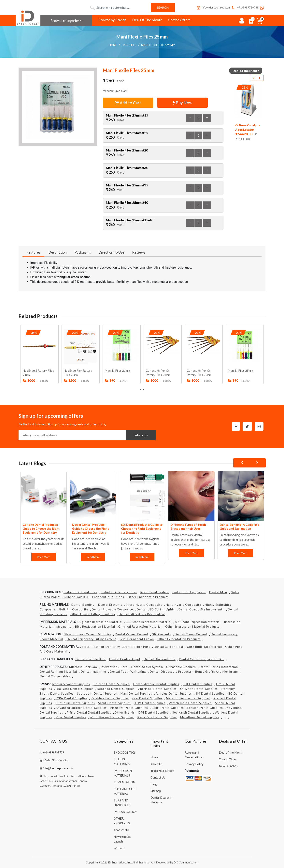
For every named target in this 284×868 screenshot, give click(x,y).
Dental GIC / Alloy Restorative (142, 614)
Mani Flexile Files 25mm (158, 45)
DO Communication (186, 862)
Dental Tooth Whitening (128, 671)
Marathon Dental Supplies (200, 717)
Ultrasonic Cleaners (181, 667)
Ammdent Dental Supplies (129, 708)
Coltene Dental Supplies (112, 684)
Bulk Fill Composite (74, 609)
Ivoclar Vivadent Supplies (71, 684)
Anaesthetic (121, 830)
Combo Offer (228, 759)
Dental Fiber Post (137, 647)
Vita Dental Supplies (71, 717)
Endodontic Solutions (108, 597)
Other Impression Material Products (192, 626)
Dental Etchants (110, 605)
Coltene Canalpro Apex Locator (247, 127)
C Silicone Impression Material (149, 622)
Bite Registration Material (95, 626)
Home (113, 45)
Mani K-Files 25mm (240, 371)
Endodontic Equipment (189, 592)
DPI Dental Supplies (153, 712)
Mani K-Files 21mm (117, 371)
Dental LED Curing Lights (156, 609)
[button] (58, 107)
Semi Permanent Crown (137, 639)
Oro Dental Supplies (147, 698)
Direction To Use (111, 252)
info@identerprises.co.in (213, 8)
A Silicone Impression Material (198, 622)
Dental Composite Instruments (201, 609)
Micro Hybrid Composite (144, 605)
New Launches (228, 766)
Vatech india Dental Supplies (190, 703)
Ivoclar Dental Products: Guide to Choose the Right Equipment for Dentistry (90, 529)
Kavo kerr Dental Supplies (157, 717)
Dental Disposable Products (171, 671)
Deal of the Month (231, 752)
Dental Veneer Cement (132, 634)
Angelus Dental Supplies (174, 693)
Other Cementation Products (179, 639)
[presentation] (254, 78)
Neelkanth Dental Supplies (192, 712)
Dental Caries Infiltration (219, 667)
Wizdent (119, 848)
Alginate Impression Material (100, 622)
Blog (154, 784)
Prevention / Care (114, 667)
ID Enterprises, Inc (120, 862)
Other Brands (125, 712)
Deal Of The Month (147, 20)
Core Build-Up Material (204, 647)
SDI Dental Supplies (198, 684)
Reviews (139, 252)
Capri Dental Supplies (168, 708)
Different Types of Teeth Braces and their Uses (188, 527)
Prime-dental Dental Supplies (89, 712)
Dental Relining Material (58, 671)
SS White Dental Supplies (199, 689)
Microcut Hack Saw (83, 667)
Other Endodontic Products (148, 597)
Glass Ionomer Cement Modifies (87, 634)
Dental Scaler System (147, 667)
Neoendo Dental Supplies (116, 689)
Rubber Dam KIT (77, 597)
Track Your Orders (162, 771)
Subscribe (141, 435)
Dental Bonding (83, 605)
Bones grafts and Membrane (216, 671)
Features (33, 252)
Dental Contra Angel (125, 659)
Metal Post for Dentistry (101, 647)
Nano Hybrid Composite (183, 605)
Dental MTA (218, 592)
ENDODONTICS (125, 752)
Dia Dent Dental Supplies (75, 689)
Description (57, 252)
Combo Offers (179, 20)
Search (163, 7)
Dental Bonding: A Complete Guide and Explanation (239, 527)
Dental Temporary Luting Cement (91, 639)
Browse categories (66, 21)
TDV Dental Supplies (150, 703)
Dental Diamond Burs (160, 659)
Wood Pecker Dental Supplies (112, 717)
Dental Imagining (93, 671)
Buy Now (183, 103)
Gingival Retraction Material (140, 626)
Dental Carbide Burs (91, 659)
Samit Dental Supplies (114, 703)
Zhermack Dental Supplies (157, 689)
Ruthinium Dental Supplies (75, 703)
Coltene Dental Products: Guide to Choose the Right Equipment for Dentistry (41, 529)
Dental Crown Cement (191, 634)
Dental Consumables (55, 676)
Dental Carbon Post (169, 647)
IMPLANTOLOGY (125, 812)
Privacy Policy (194, 764)
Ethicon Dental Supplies (205, 708)
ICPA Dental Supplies (71, 698)
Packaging (83, 252)
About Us (156, 764)
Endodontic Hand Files (80, 592)
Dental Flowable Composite (112, 609)
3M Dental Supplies (210, 693)
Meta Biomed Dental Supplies (188, 698)
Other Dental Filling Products (93, 614)
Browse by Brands (112, 20)
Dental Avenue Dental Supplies (156, 684)
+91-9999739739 (245, 8)
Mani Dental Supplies (136, 693)
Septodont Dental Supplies (97, 693)
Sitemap (156, 791)
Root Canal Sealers (155, 592)
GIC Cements (161, 634)
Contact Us (158, 777)
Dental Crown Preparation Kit (201, 659)
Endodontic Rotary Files (119, 592)
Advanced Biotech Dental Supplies (81, 708)
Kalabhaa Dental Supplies (110, 698)
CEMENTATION (124, 782)
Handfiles (129, 45)
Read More (44, 557)
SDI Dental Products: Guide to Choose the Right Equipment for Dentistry (142, 529)
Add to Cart (128, 103)
